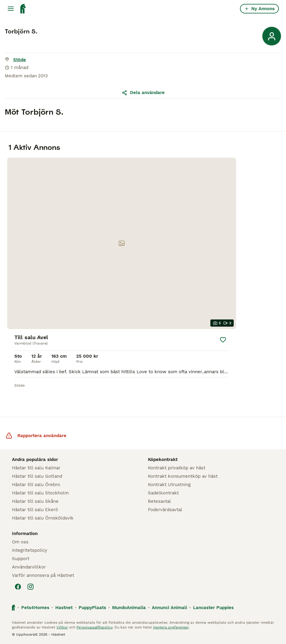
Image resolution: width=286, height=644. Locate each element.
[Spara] (223, 340)
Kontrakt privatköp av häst (177, 468)
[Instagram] (30, 587)
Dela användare (143, 93)
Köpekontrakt (163, 459)
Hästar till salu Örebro (36, 485)
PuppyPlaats (92, 608)
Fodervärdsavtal (165, 510)
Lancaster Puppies (213, 608)
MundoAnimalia (129, 608)
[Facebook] (18, 587)
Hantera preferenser (171, 627)
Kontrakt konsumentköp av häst (183, 476)
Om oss (20, 542)
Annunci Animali (169, 608)
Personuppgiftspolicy (94, 627)
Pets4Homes (35, 608)
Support (21, 559)
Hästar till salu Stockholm (40, 493)
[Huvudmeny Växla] (11, 9)
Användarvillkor (29, 567)
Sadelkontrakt (163, 493)
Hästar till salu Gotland (37, 476)
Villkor (62, 627)
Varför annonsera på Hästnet (43, 575)
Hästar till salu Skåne (35, 501)
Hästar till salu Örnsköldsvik (43, 518)
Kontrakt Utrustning (169, 485)
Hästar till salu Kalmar (36, 468)
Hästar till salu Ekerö (35, 510)
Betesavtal (159, 501)
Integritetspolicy (30, 550)
